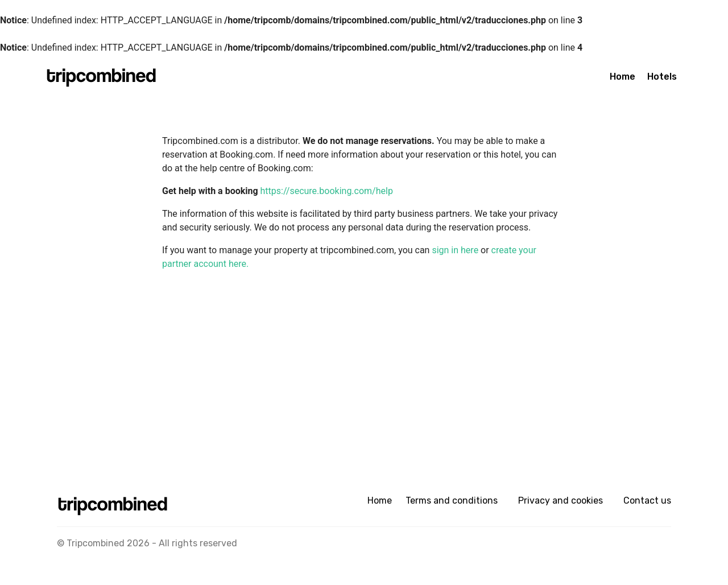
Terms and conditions (452, 500)
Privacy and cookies (561, 500)
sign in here (456, 250)
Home (622, 77)
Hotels (662, 77)
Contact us (647, 500)
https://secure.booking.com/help (327, 191)
